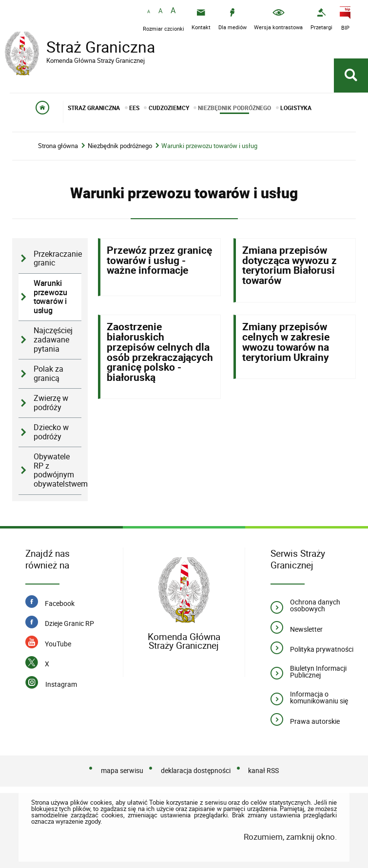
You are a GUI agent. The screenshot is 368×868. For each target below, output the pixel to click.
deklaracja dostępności (196, 770)
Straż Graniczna (83, 48)
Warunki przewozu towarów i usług (209, 146)
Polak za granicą (48, 374)
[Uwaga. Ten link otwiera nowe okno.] (321, 19)
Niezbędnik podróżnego (120, 146)
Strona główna (58, 146)
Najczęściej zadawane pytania (53, 340)
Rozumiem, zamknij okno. (290, 837)
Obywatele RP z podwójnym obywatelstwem (58, 470)
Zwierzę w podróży (51, 403)
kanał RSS (263, 770)
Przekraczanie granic (58, 259)
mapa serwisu (122, 770)
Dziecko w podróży (51, 432)
